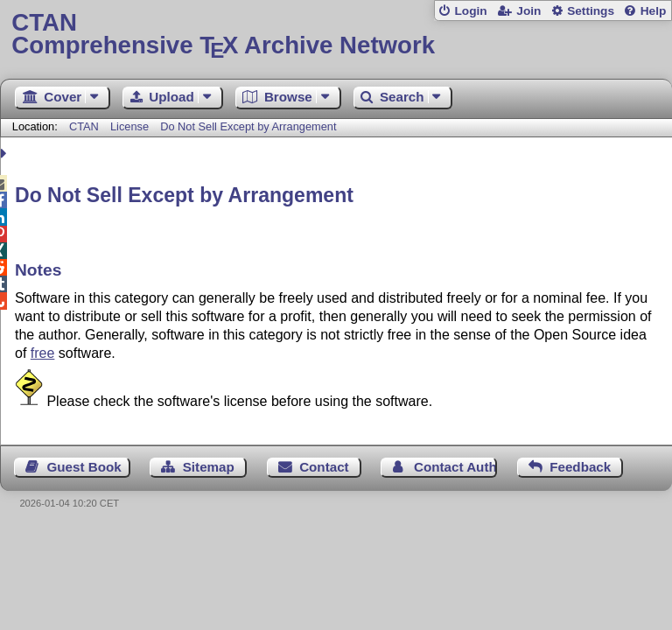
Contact (324, 467)
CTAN (84, 126)
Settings (591, 11)
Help (654, 11)
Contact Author (455, 467)
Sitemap (209, 467)
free (43, 353)
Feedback (580, 467)
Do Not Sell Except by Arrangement (248, 126)
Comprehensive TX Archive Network (336, 35)
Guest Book (84, 467)
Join (528, 11)
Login (470, 11)
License (129, 126)
